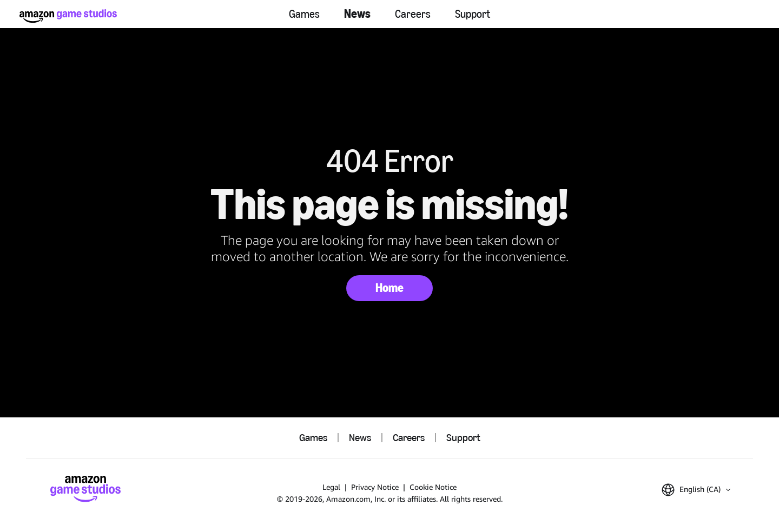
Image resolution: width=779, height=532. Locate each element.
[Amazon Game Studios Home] (68, 16)
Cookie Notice (433, 487)
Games (304, 14)
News (357, 14)
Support (473, 14)
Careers (413, 14)
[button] (696, 490)
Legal (331, 487)
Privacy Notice (375, 487)
